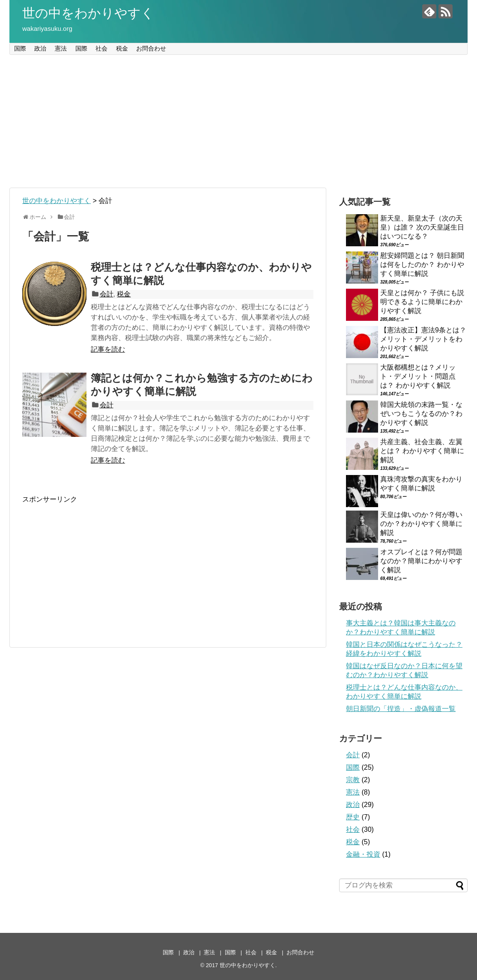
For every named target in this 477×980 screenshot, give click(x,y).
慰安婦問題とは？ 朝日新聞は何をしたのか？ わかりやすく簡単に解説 (422, 264)
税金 (122, 48)
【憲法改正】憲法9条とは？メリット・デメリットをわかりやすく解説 (423, 339)
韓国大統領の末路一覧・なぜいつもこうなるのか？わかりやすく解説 (421, 414)
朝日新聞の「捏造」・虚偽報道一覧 (401, 709)
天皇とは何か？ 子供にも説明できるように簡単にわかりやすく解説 (422, 302)
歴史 (353, 817)
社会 (101, 48)
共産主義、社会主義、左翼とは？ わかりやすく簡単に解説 (422, 451)
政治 (40, 48)
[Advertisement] (238, 121)
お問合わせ (151, 48)
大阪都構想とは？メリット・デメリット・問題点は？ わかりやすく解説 (418, 376)
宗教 (353, 780)
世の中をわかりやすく (88, 13)
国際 (20, 48)
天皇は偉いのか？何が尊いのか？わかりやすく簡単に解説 (421, 524)
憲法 (61, 48)
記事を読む (108, 349)
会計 (107, 294)
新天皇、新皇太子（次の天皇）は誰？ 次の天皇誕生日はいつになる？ (422, 227)
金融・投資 (363, 854)
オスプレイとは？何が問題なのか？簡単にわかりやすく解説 (421, 561)
